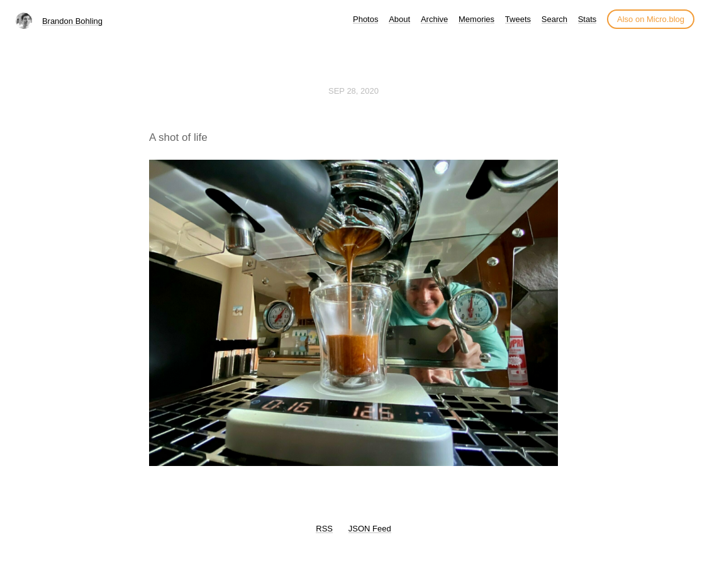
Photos (365, 19)
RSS (324, 529)
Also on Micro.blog (651, 19)
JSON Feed (370, 529)
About (399, 19)
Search (554, 19)
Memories (476, 19)
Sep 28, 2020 (353, 91)
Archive (434, 19)
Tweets (518, 19)
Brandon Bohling (72, 21)
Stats (587, 19)
